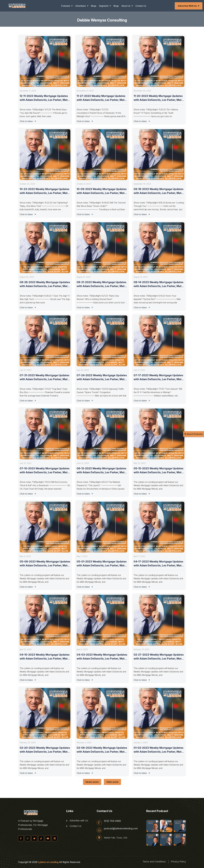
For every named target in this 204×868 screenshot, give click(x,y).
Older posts (112, 782)
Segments (104, 6)
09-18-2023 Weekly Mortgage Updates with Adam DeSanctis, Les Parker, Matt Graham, (159, 193)
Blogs (94, 6)
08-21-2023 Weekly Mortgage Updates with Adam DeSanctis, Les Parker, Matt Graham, (101, 286)
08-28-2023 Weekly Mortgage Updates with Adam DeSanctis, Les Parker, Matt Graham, (45, 286)
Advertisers (81, 6)
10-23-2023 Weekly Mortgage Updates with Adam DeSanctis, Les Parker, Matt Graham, (44, 193)
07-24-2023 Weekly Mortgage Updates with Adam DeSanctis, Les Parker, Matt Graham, (102, 379)
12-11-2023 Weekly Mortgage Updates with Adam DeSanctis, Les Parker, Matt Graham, (44, 100)
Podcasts (66, 6)
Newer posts (92, 782)
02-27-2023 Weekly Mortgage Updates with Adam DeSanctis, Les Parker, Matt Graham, (159, 659)
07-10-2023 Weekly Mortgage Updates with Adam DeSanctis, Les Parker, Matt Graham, (45, 472)
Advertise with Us (189, 6)
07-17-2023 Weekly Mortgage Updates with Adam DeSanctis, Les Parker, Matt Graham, (158, 379)
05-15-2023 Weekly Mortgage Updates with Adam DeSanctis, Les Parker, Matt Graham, (159, 472)
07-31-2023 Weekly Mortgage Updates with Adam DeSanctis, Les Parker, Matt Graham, (44, 379)
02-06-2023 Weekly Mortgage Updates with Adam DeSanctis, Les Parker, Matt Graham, (102, 752)
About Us (126, 6)
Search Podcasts (194, 434)
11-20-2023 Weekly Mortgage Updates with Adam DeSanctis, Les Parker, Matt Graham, (158, 100)
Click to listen (28, 121)
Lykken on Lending (48, 862)
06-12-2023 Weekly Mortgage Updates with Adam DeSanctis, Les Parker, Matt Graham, (101, 472)
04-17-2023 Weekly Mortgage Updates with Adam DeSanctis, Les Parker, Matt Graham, (158, 565)
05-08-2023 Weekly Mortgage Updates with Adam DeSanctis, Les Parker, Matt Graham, (45, 565)
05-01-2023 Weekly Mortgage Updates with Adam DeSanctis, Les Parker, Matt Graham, (102, 565)
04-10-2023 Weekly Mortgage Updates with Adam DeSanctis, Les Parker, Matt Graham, (45, 659)
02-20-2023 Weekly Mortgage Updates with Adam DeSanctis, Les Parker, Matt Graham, (45, 752)
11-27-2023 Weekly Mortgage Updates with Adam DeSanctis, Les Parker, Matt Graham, (101, 100)
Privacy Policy (178, 862)
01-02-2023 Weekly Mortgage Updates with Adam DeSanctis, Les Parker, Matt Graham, (159, 752)
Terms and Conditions (154, 862)
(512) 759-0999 (113, 821)
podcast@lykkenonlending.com (121, 829)
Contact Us (141, 6)
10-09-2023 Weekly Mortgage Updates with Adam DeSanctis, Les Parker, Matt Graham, (102, 193)
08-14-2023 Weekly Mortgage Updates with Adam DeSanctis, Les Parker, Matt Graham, (159, 286)
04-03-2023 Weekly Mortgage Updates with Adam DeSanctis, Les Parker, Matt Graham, (102, 659)
